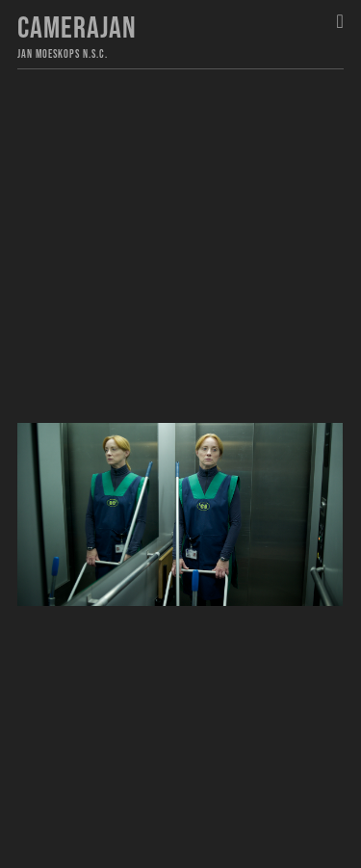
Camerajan (77, 28)
